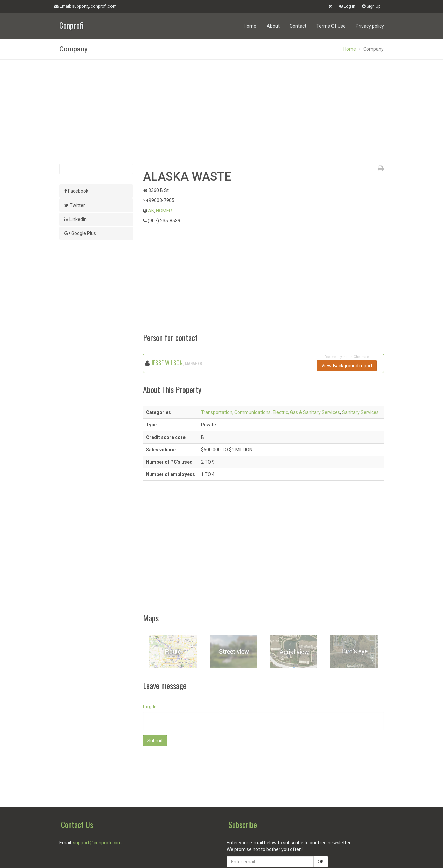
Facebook (76, 191)
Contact (298, 26)
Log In (347, 6)
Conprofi (71, 25)
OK (321, 862)
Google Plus (80, 233)
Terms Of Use (331, 26)
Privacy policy (370, 26)
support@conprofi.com (97, 843)
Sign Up (371, 6)
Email (85, 6)
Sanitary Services (360, 412)
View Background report (347, 366)
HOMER (164, 211)
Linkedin (76, 219)
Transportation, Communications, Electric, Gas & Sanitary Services (270, 412)
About (273, 26)
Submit (155, 741)
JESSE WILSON (167, 363)
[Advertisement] (222, 112)
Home (250, 26)
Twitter (75, 205)
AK (151, 211)
